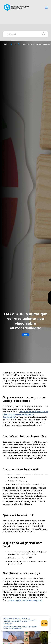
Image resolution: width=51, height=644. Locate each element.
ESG (26, 335)
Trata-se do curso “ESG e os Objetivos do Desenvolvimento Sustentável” (25, 414)
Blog (15, 44)
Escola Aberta (6, 44)
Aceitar (44, 623)
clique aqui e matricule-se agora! (25, 600)
